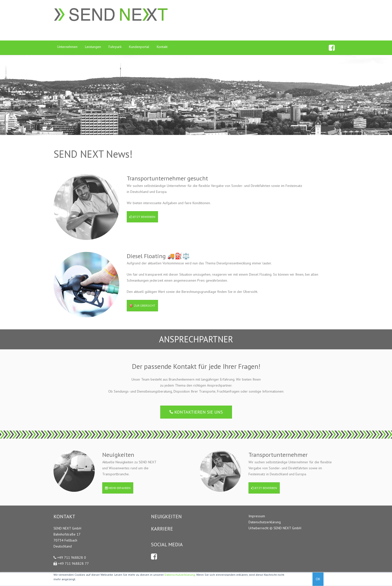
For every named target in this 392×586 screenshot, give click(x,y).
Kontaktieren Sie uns (196, 412)
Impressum (257, 516)
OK (318, 579)
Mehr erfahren (118, 488)
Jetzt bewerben (142, 217)
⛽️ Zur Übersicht (142, 305)
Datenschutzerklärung (180, 575)
